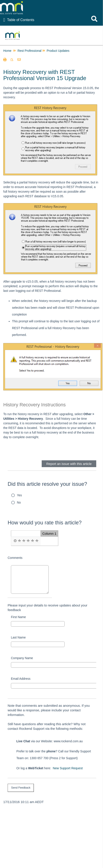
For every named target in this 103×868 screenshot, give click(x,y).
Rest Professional (29, 51)
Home (7, 51)
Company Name (22, 658)
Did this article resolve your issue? (47, 484)
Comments (15, 558)
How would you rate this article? (45, 523)
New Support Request (68, 768)
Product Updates (58, 51)
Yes (20, 495)
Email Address (21, 679)
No (19, 502)
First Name (18, 617)
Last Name (18, 637)
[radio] (15, 541)
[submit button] (21, 788)
